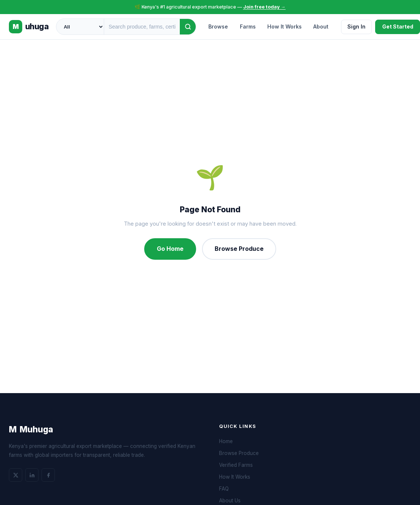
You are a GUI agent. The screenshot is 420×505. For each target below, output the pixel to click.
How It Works (285, 26)
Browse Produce (239, 249)
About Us (230, 501)
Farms (248, 26)
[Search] (188, 27)
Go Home (170, 249)
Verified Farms (236, 465)
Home (226, 441)
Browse (218, 26)
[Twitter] (16, 475)
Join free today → (264, 7)
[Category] (80, 27)
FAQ (224, 489)
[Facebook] (48, 475)
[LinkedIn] (32, 475)
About (321, 26)
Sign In (356, 26)
